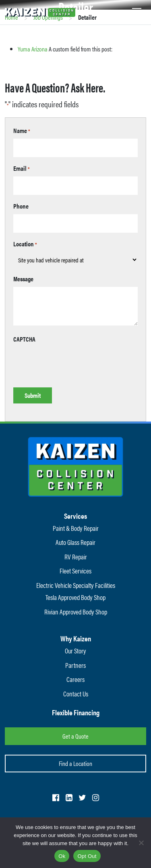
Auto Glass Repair (75, 542)
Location (25, 244)
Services (75, 516)
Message (23, 279)
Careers (75, 679)
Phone (21, 206)
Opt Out (87, 856)
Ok (62, 856)
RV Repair (76, 557)
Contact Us (76, 694)
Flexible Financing (76, 712)
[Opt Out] (141, 843)
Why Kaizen (76, 638)
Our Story (75, 651)
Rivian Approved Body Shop (76, 612)
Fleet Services (75, 571)
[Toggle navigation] (137, 11)
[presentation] (74, 363)
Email (22, 168)
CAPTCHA (24, 339)
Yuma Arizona (33, 49)
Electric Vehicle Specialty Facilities (76, 585)
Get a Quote (75, 736)
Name (22, 130)
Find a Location (75, 763)
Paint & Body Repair (76, 528)
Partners (75, 665)
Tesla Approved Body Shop (75, 597)
